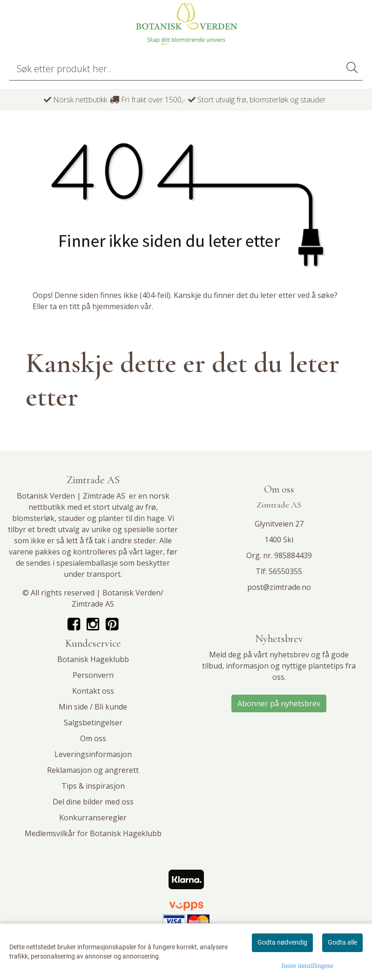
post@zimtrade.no (279, 587)
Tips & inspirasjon (93, 786)
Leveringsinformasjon (93, 754)
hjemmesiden (115, 306)
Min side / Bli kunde (93, 707)
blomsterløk (33, 518)
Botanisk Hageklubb (93, 659)
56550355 (285, 571)
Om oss (93, 738)
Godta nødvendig (282, 942)
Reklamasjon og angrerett (93, 770)
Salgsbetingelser (93, 723)
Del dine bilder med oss (93, 802)
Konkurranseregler (93, 818)
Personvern (93, 675)
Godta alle (342, 942)
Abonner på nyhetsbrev (279, 703)
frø (151, 507)
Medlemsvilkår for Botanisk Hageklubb (93, 833)
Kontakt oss (93, 691)
